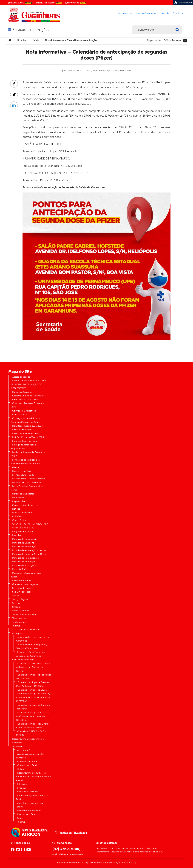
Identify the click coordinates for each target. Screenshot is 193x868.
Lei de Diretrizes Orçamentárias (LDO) (27, 488)
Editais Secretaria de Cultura (26, 433)
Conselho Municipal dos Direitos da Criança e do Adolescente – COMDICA (33, 716)
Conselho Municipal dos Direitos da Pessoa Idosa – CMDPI (33, 726)
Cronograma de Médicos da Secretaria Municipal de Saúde (26, 420)
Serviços (16, 596)
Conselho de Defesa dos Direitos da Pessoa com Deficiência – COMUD (33, 667)
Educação (22, 784)
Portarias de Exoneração (24, 547)
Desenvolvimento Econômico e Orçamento (27, 741)
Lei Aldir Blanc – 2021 (23, 475)
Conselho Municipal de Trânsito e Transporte (33, 707)
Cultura (21, 769)
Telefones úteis (20, 622)
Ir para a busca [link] (20, 3)
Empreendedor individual (25, 441)
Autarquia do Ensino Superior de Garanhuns (33, 639)
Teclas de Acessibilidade (24, 614)
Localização (18, 498)
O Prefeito (17, 516)
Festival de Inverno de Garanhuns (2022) (28, 454)
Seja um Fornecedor (22, 592)
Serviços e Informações (31, 30)
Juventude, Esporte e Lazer (31, 803)
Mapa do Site (154, 40)
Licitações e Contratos (23, 494)
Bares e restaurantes (22, 392)
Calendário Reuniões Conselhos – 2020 (29, 405)
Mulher (21, 807)
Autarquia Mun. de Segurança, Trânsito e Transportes (31, 647)
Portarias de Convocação (25, 539)
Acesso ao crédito (21, 377)
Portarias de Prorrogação (25, 565)
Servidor (16, 603)
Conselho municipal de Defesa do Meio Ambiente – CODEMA (34, 684)
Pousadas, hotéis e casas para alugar (26, 575)
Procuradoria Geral (27, 814)
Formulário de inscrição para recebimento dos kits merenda (26, 462)
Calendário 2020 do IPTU (25, 400)
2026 (84, 863)
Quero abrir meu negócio (25, 584)
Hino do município (21, 471)
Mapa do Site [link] (75, 3)
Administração (24, 750)
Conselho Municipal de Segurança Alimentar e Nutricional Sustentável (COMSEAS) (34, 697)
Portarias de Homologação (26, 558)
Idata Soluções (114, 863)
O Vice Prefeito (172, 40)
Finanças (21, 788)
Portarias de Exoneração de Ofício (29, 554)
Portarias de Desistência (24, 543)
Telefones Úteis (20, 618)
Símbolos (17, 607)
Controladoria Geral (27, 765)
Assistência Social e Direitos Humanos (30, 756)
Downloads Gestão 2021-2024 (27, 426)
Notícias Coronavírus (23, 513)
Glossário (17, 467)
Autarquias (17, 633)
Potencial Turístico (21, 569)
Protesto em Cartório (23, 581)
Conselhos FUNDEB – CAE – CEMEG (31, 733)
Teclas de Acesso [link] (49, 3)
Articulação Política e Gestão (26, 630)
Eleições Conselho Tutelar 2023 (28, 437)
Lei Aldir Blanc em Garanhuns (27, 482)
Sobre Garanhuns (21, 611)
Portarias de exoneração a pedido (29, 550)
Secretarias (17, 746)
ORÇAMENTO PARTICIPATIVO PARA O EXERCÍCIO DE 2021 (30, 526)
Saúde (36, 41)
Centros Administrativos (24, 411)
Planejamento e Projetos (29, 811)
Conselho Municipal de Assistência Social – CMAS (34, 677)
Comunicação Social (27, 762)
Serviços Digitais (20, 599)
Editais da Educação (22, 430)
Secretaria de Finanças (23, 588)
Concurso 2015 (20, 415)
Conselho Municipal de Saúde (32, 690)
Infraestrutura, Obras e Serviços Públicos (32, 797)
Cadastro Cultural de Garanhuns (28, 396)
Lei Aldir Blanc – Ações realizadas (29, 479)
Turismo (16, 626)
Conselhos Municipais (23, 660)
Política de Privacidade (71, 833)
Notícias (22, 41)
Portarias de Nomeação (24, 562)
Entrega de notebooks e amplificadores (24, 447)
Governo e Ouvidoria (28, 792)
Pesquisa (17, 535)
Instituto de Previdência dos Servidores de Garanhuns (30, 654)
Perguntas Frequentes (23, 532)
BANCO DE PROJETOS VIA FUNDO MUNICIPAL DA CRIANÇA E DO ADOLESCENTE (29, 384)
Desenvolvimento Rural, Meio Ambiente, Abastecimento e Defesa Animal (33, 777)
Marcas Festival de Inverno (25, 505)
